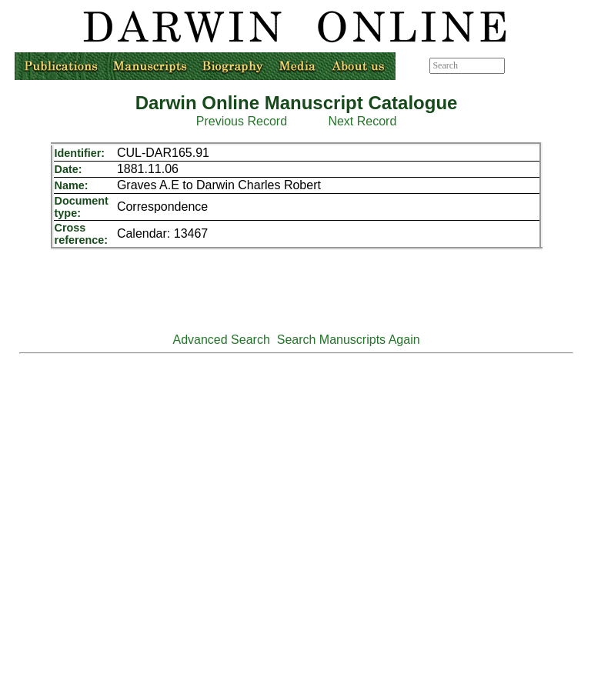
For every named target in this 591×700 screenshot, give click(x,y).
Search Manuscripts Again (349, 340)
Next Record (362, 121)
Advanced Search (222, 340)
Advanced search (540, 65)
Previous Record (242, 121)
